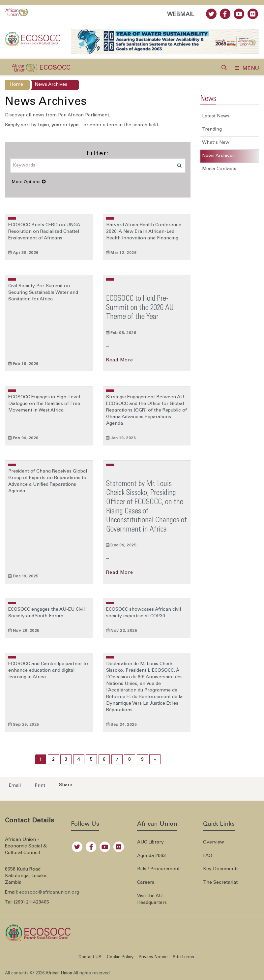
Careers (146, 883)
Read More (120, 360)
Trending (212, 130)
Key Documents (221, 869)
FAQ (208, 856)
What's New (216, 143)
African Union (59, 974)
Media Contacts (219, 169)
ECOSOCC (55, 68)
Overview (214, 842)
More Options (29, 182)
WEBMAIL (181, 15)
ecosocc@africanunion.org (49, 893)
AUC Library (150, 842)
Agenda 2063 (151, 856)
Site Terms (183, 957)
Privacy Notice (153, 957)
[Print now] (38, 785)
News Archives (218, 156)
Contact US (90, 957)
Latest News (216, 116)
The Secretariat (220, 883)
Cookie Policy (120, 957)
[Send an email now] (13, 785)
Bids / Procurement (158, 869)
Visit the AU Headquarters (152, 900)
